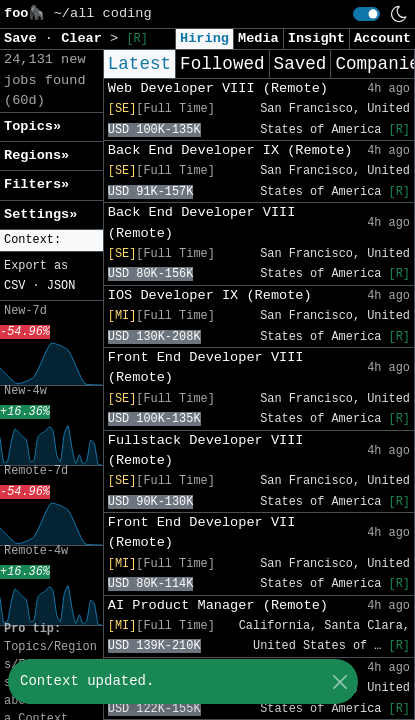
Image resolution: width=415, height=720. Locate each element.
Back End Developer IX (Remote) (230, 150)
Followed (222, 64)
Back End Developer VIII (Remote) (202, 222)
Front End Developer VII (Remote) (202, 532)
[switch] (366, 14)
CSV (14, 286)
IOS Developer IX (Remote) (210, 295)
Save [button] (24, 38)
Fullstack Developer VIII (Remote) (206, 450)
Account (382, 38)
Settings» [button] (40, 214)
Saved (300, 64)
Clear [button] (85, 38)
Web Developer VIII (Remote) (218, 88)
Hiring (204, 38)
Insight (316, 38)
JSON (61, 286)
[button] (51, 240)
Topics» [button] (32, 126)
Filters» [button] (36, 184)
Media (258, 38)
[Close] (339, 681)
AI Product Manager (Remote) (218, 605)
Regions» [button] (36, 155)
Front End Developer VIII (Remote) (206, 367)
